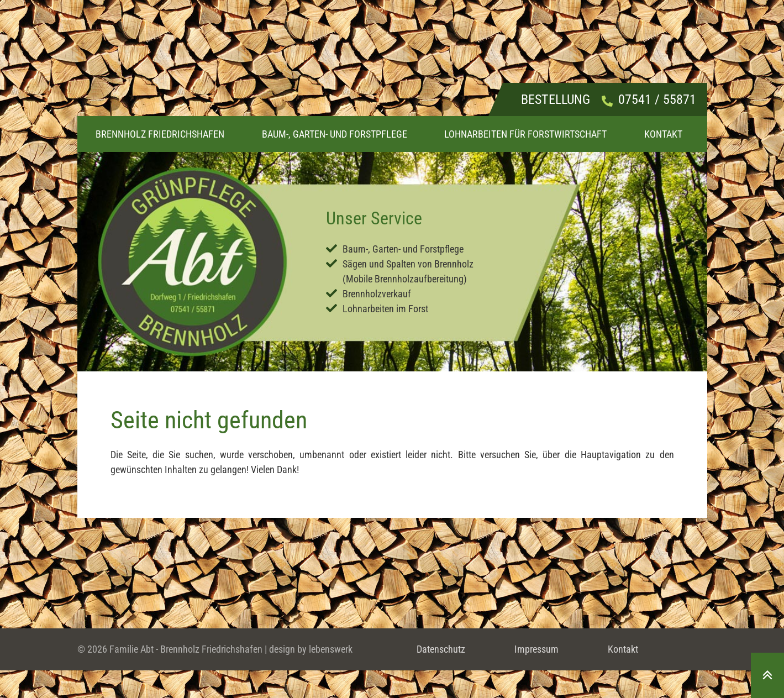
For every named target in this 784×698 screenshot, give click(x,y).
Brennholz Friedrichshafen (160, 134)
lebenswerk (331, 649)
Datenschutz (441, 649)
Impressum (536, 649)
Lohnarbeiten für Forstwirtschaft (525, 134)
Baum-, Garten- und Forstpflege (335, 134)
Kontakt (663, 134)
